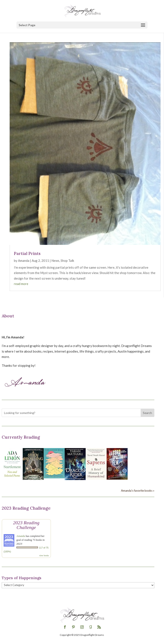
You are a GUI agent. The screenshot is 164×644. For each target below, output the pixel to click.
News (55, 261)
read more (21, 284)
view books (44, 555)
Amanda (24, 261)
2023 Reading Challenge (26, 525)
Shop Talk (67, 261)
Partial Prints (27, 253)
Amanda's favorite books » (138, 491)
